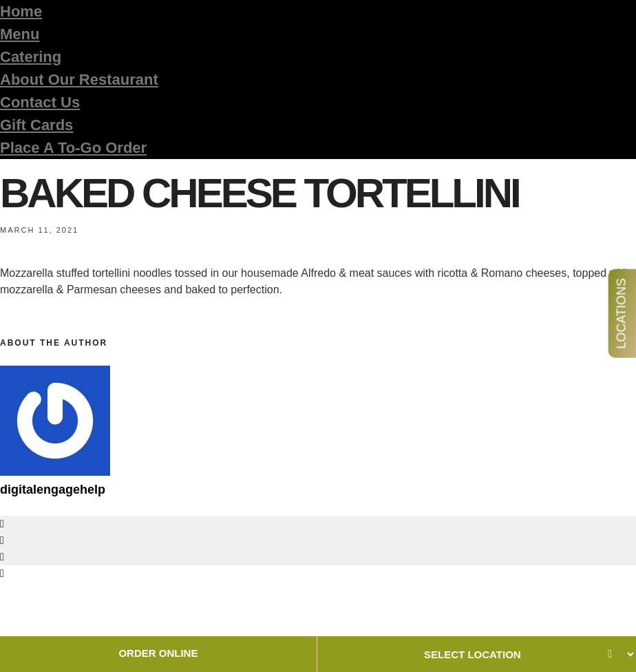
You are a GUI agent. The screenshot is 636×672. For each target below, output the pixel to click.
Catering (31, 57)
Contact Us (40, 102)
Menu (20, 34)
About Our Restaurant (79, 80)
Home (21, 11)
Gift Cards (36, 125)
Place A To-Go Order (73, 148)
